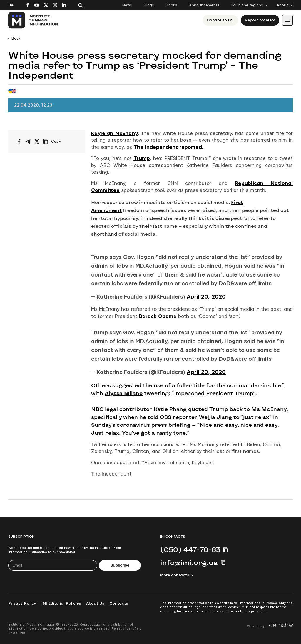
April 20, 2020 (206, 297)
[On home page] (33, 20)
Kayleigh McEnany (114, 133)
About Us (95, 603)
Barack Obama (158, 316)
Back (16, 38)
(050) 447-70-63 (190, 549)
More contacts (175, 575)
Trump (142, 158)
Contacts (119, 603)
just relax (256, 417)
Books (172, 5)
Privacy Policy (22, 603)
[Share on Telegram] (28, 141)
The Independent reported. (168, 147)
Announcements (204, 5)
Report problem (260, 20)
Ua (11, 5)
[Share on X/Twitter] (37, 141)
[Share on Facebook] (19, 141)
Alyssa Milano (124, 393)
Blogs (149, 5)
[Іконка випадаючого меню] (287, 20)
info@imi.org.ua (189, 562)
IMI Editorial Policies (61, 603)
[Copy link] (60, 141)
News (127, 5)
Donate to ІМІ (220, 20)
